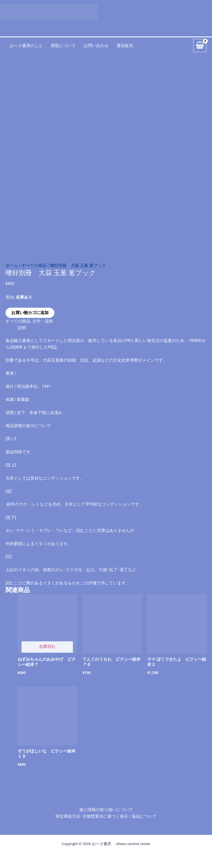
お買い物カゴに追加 (30, 313)
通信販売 (125, 46)
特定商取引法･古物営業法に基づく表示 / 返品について (106, 816)
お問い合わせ (96, 46)
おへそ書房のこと (26, 46)
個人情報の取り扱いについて (106, 810)
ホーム (12, 266)
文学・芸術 (43, 321)
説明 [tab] (22, 328)
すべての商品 (34, 266)
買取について (63, 46)
